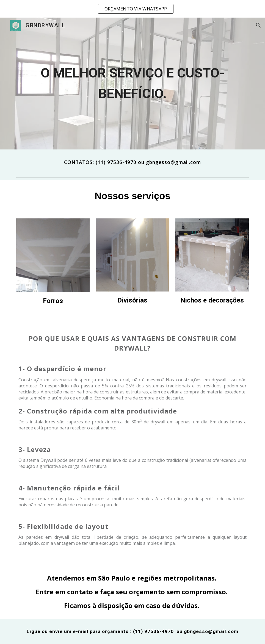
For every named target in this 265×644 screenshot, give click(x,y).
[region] (132, 9)
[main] (132, 84)
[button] (258, 25)
